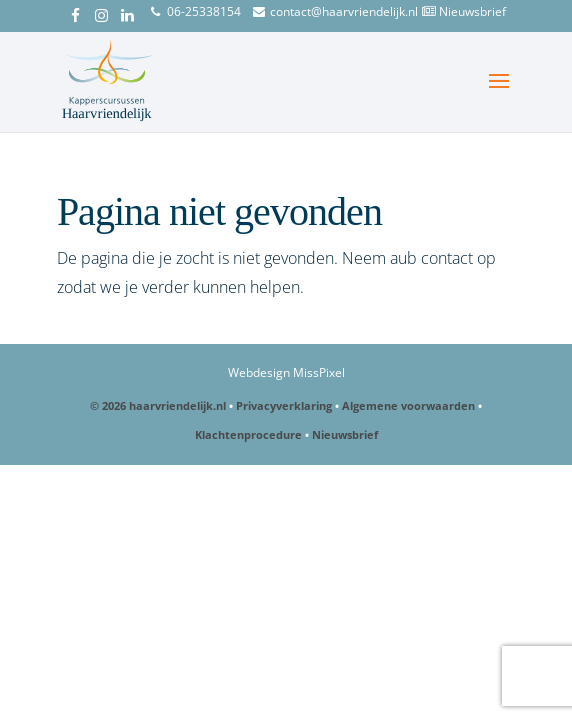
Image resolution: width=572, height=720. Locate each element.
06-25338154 (204, 11)
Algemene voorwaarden (408, 405)
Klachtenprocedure (248, 434)
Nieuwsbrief (472, 11)
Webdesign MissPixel (286, 372)
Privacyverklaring (284, 405)
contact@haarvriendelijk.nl (344, 11)
